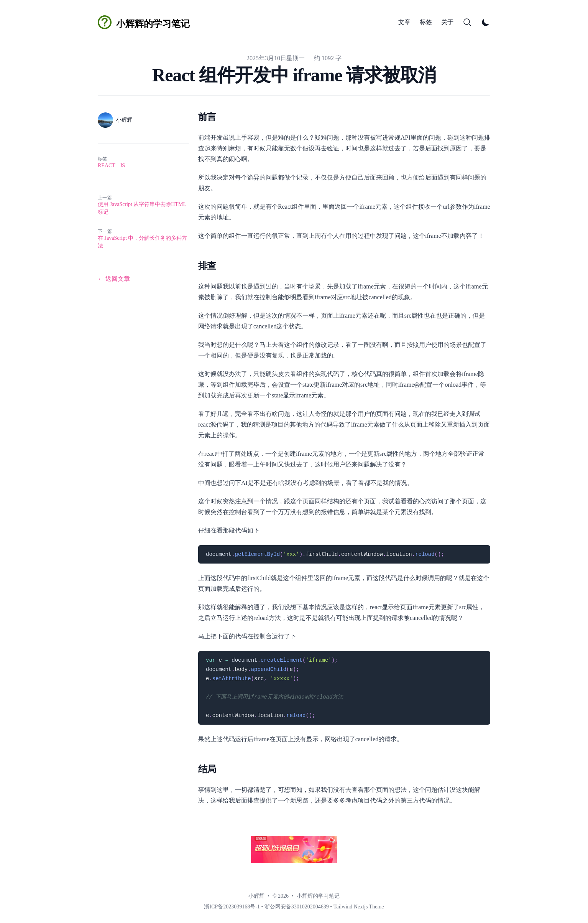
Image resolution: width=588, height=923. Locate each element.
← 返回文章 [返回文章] (114, 279)
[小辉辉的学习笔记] (144, 22)
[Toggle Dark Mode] (486, 22)
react (107, 166)
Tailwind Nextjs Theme (359, 907)
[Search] (467, 22)
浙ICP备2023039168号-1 (232, 907)
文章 (404, 22)
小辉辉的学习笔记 (318, 896)
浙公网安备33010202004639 (297, 907)
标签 (426, 22)
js (122, 166)
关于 (447, 22)
